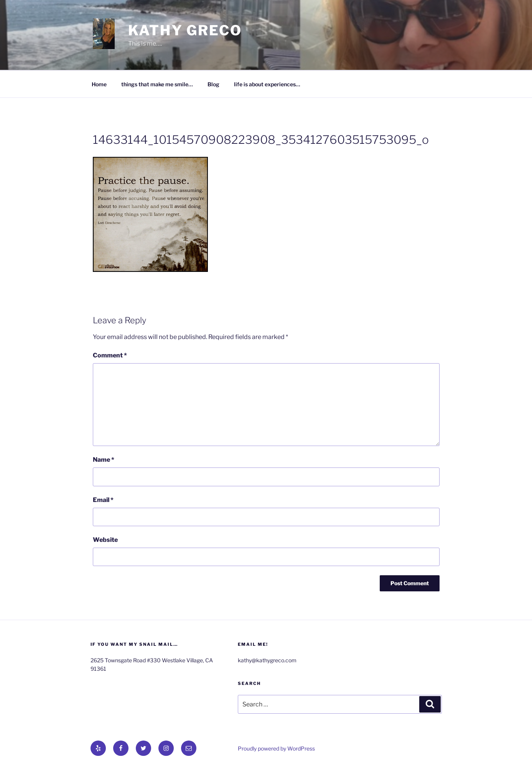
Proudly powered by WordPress (276, 748)
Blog (213, 84)
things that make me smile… (157, 84)
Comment (110, 355)
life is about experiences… (267, 84)
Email (103, 500)
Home (99, 84)
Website (105, 540)
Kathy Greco (185, 30)
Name (104, 460)
